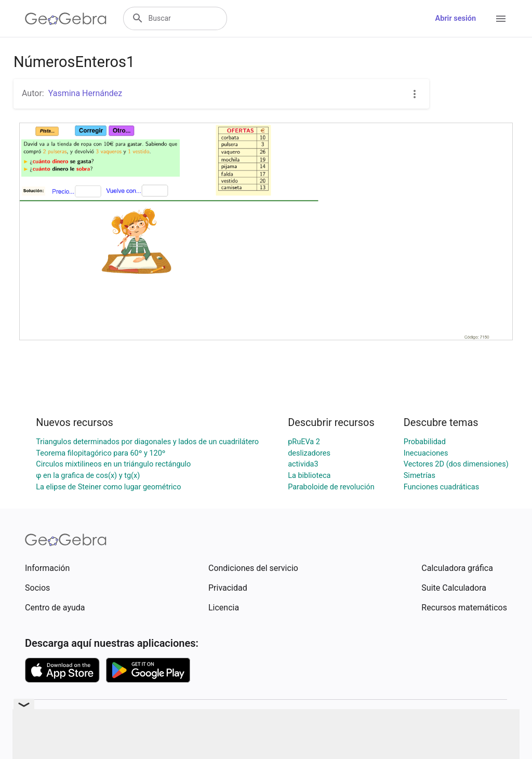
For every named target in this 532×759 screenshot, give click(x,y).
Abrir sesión (456, 18)
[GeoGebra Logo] (66, 19)
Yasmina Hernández (85, 93)
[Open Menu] (501, 19)
